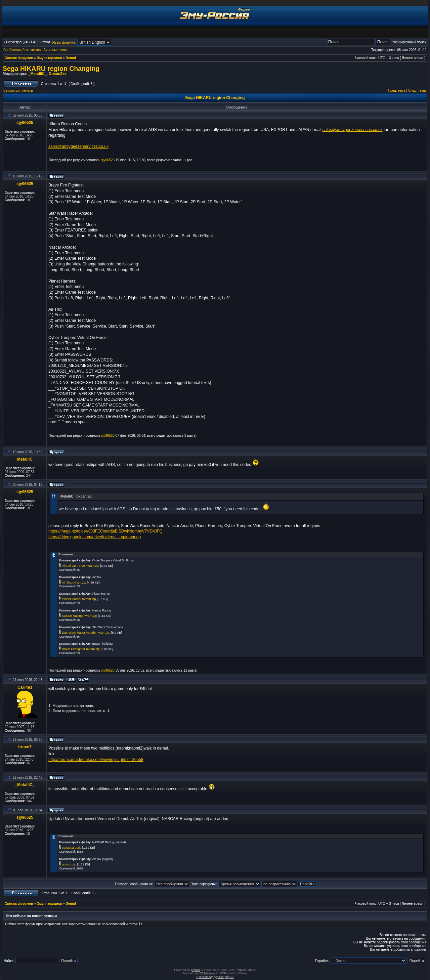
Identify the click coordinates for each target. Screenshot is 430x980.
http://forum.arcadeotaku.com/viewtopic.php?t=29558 (96, 760)
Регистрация (17, 42)
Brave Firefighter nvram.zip (81, 649)
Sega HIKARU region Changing (51, 69)
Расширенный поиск (409, 42)
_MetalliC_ (37, 74)
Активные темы (55, 50)
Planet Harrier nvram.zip (79, 599)
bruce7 (25, 747)
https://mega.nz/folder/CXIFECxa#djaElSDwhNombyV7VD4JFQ (105, 531)
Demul (71, 58)
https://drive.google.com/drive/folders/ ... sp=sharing (95, 537)
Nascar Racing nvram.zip (80, 616)
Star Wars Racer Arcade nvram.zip (86, 633)
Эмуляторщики (50, 58)
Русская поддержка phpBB (215, 977)
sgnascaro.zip (72, 848)
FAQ (35, 42)
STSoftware (207, 973)
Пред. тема (397, 91)
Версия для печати (18, 91)
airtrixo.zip (69, 864)
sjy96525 (25, 123)
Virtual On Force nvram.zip (81, 566)
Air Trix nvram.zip (74, 583)
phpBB (195, 970)
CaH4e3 (25, 687)
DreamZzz (57, 74)
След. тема (417, 91)
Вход (46, 42)
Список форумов (19, 58)
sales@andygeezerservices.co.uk (353, 130)
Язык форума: (64, 42)
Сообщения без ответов (22, 50)
